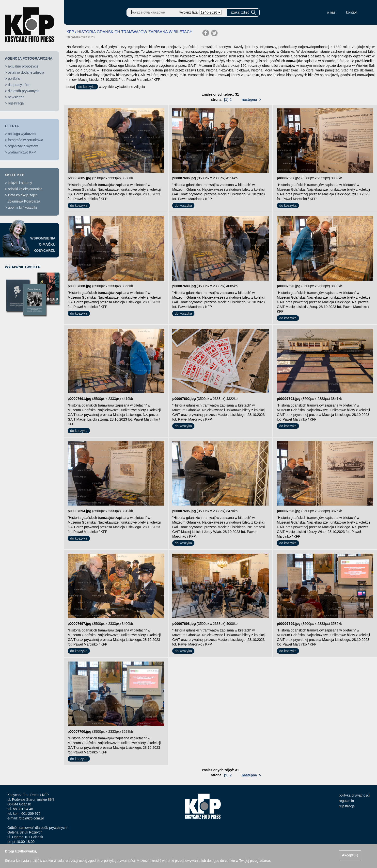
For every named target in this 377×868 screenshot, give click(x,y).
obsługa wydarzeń (22, 134)
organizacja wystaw (23, 146)
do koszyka (87, 87)
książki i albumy (20, 183)
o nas (331, 12)
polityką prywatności (119, 861)
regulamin (346, 801)
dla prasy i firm (19, 85)
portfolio (14, 79)
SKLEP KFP (15, 175)
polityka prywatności (354, 795)
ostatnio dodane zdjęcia (26, 72)
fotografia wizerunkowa (25, 140)
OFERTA (12, 126)
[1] (226, 100)
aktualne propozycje (23, 66)
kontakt (352, 12)
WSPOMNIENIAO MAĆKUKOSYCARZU (43, 244)
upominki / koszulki (22, 207)
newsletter (16, 97)
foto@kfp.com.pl (31, 818)
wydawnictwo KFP (22, 152)
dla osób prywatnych (24, 91)
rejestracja (16, 103)
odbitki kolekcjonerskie (25, 189)
